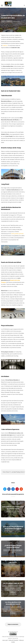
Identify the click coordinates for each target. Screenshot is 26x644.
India (21, 609)
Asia (11, 609)
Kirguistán (8, 571)
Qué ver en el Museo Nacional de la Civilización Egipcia (13, 528)
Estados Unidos (17, 567)
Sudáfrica (9, 21)
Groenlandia (8, 569)
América (19, 607)
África (3, 21)
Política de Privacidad (13, 640)
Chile (6, 567)
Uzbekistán (13, 592)
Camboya (16, 609)
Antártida (5, 609)
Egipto (11, 531)
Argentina (14, 565)
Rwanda (18, 588)
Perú (19, 571)
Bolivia (20, 565)
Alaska (5, 586)
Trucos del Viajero (18, 550)
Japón (7, 588)
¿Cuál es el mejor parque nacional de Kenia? (13, 547)
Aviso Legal (5, 640)
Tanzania (21, 573)
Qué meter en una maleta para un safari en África (13, 508)
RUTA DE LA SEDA (6, 573)
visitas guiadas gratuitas (17, 234)
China (10, 567)
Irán (14, 569)
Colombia (15, 586)
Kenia (10, 550)
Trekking (13, 613)
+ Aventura (8, 511)
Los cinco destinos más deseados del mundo (13, 603)
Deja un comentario (13, 624)
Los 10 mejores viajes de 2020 (13, 583)
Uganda (18, 575)
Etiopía (21, 586)
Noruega (14, 571)
